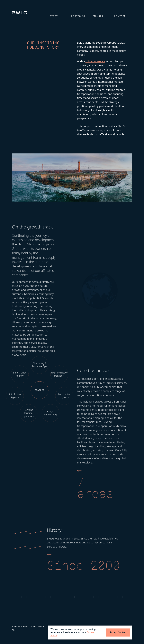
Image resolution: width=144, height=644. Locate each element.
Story (54, 16)
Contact (120, 16)
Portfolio (78, 16)
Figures (98, 16)
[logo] (19, 13)
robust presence (95, 61)
